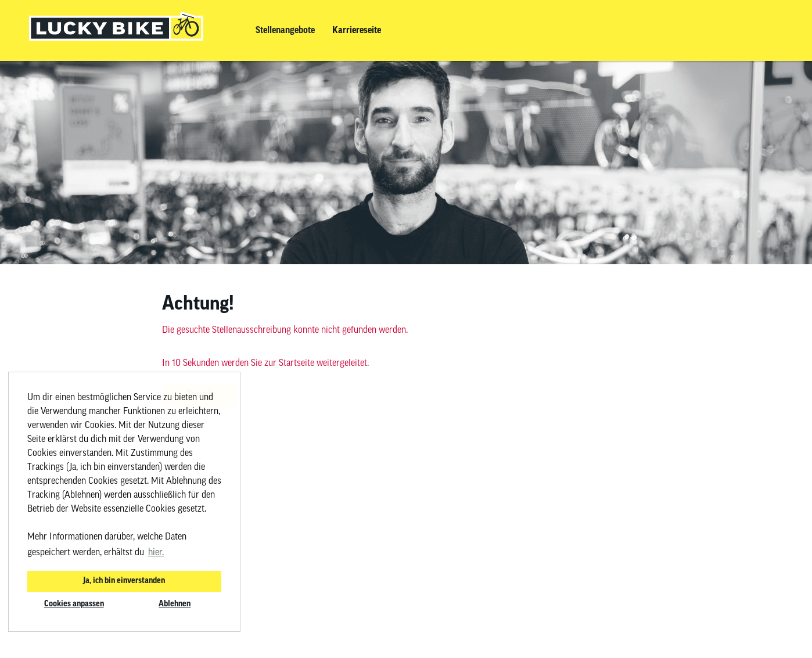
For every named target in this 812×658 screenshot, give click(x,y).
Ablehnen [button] (175, 604)
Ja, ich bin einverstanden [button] (124, 581)
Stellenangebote (285, 31)
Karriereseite (357, 31)
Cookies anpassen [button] (74, 604)
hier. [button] (156, 553)
